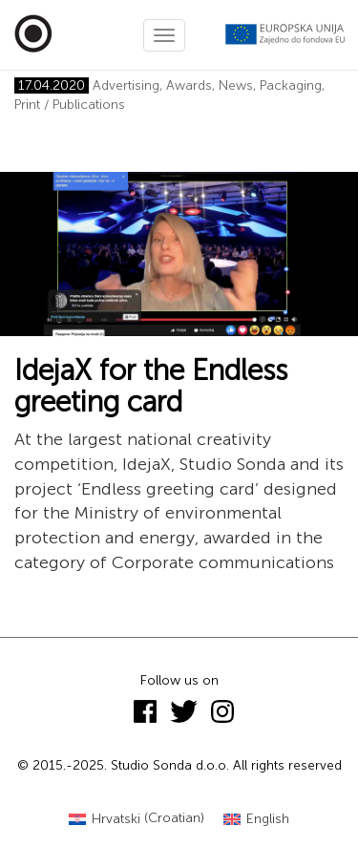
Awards (189, 85)
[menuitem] (137, 819)
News (236, 85)
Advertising (126, 85)
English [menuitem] (268, 819)
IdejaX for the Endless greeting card (151, 386)
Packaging (291, 85)
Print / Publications (70, 105)
